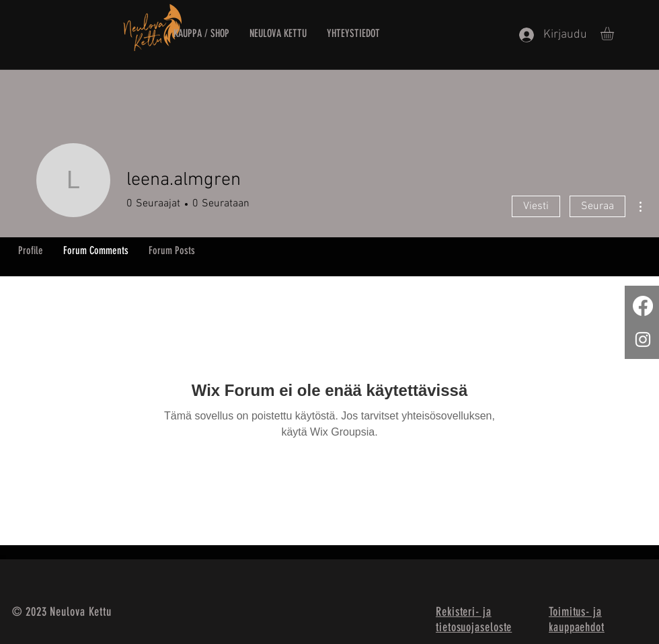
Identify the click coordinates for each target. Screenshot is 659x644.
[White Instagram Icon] (643, 339)
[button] (615, 34)
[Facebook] (643, 306)
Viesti (536, 206)
